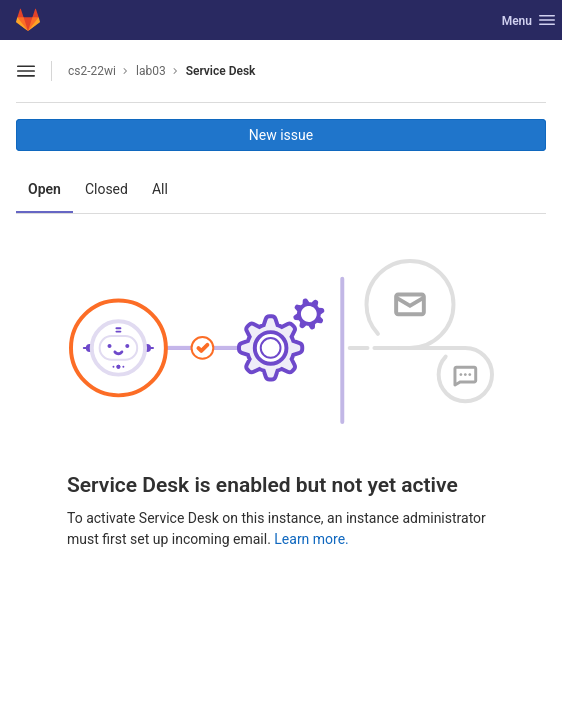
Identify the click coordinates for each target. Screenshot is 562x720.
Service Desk (221, 71)
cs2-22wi (92, 71)
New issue (281, 135)
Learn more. (311, 539)
